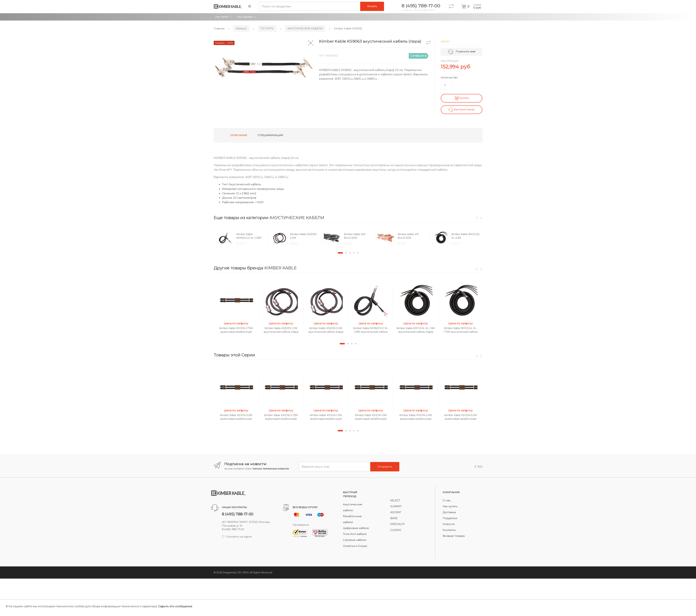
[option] (241, 238)
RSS (479, 467)
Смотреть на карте (237, 537)
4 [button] (354, 253)
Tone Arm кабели (355, 534)
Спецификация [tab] (270, 135)
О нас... (447, 500)
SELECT (395, 500)
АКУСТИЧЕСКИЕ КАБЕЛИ (305, 28)
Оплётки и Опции (355, 546)
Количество (449, 78)
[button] (311, 43)
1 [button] (340, 253)
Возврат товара (454, 536)
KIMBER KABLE (280, 268)
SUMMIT (396, 506)
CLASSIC (396, 530)
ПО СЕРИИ (245, 17)
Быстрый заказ (462, 110)
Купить (462, 98)
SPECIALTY (398, 524)
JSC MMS (243, 572)
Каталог (241, 28)
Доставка (449, 512)
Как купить (450, 506)
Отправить (385, 467)
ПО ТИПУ (222, 17)
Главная (219, 28)
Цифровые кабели (356, 528)
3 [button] (350, 253)
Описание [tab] (239, 135)
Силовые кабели (355, 540)
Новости (449, 524)
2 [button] (346, 253)
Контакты (449, 530)
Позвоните (462, 52)
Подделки (450, 518)
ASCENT (396, 512)
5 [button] (358, 253)
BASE (394, 518)
